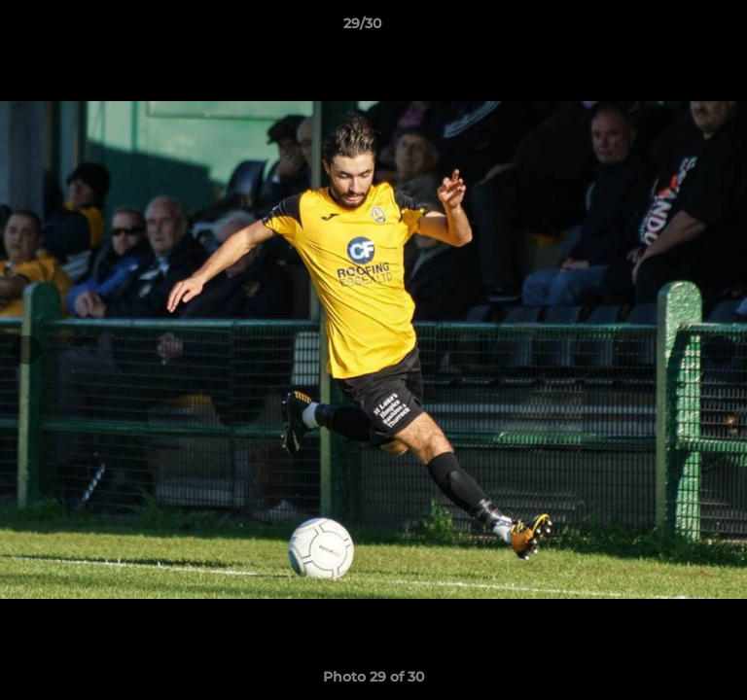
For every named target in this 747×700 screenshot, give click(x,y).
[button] (677, 28)
